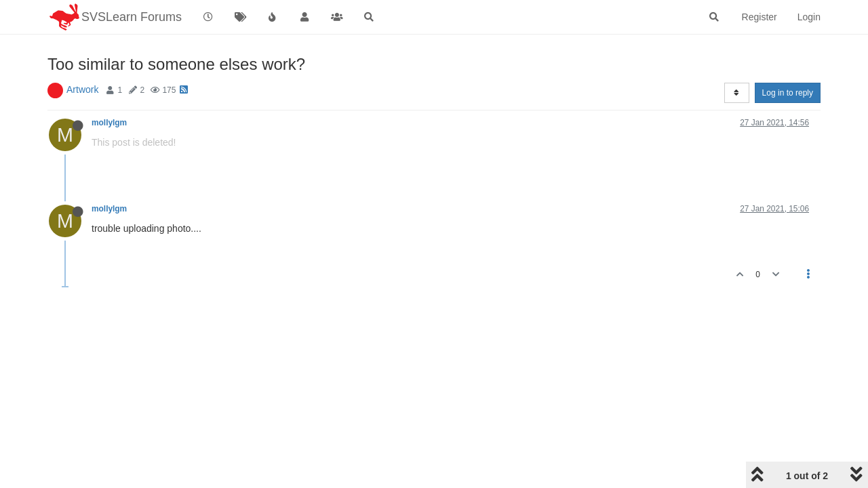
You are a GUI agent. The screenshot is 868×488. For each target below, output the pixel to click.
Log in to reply (788, 93)
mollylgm (109, 123)
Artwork (82, 89)
